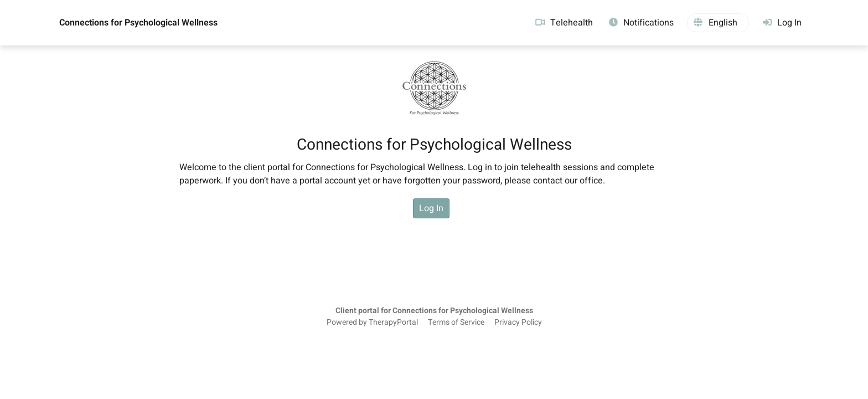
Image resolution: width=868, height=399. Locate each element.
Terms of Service (456, 323)
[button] (718, 23)
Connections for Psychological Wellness (138, 23)
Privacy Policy (518, 323)
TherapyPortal (393, 323)
